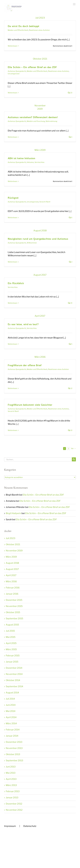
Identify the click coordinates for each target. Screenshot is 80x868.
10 (70, 430)
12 (70, 388)
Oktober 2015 (13, 612)
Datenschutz (30, 826)
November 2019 (14, 551)
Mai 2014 (11, 711)
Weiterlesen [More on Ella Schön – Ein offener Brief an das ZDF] (13, 93)
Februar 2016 (13, 588)
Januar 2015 (12, 662)
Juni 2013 (11, 767)
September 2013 (14, 761)
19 (70, 303)
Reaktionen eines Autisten (39, 30)
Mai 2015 (11, 637)
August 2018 (12, 563)
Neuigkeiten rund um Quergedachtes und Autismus (38, 239)
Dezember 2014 (14, 668)
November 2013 (14, 748)
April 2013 (11, 779)
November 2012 (14, 810)
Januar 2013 (12, 798)
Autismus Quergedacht (17, 71)
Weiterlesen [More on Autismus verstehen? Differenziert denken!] (13, 137)
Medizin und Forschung (36, 121)
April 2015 (11, 643)
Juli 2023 (11, 538)
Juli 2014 (10, 699)
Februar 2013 (13, 791)
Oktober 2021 (13, 544)
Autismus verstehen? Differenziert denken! (33, 117)
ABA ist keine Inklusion (21, 158)
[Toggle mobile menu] (74, 4)
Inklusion (30, 162)
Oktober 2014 (13, 680)
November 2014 (14, 674)
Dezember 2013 (14, 742)
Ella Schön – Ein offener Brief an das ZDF (32, 67)
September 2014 (14, 686)
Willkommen (32, 243)
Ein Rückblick (16, 283)
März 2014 (11, 723)
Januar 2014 (12, 736)
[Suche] (74, 459)
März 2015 (11, 649)
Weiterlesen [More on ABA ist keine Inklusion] (13, 181)
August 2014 (12, 693)
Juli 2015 (10, 631)
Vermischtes (39, 162)
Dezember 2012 (14, 804)
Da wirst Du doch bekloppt (23, 26)
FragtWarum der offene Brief (25, 365)
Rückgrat (13, 198)
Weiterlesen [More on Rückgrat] (13, 218)
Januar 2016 (12, 594)
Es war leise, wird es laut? (23, 324)
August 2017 (12, 569)
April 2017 (11, 575)
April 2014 (11, 717)
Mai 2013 (11, 773)
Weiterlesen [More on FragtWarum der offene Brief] (13, 388)
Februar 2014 (13, 730)
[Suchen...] (38, 459)
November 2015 (14, 606)
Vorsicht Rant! (45, 202)
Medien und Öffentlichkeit (18, 30)
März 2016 (11, 581)
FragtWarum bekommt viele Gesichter (30, 405)
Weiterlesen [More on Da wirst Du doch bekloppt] (13, 46)
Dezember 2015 (14, 600)
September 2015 (14, 619)
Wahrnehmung (51, 121)
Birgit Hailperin (13, 513)
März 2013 (11, 785)
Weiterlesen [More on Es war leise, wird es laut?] (13, 344)
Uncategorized (14, 74)
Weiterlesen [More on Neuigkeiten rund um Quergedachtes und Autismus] (13, 262)
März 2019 (11, 557)
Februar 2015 (13, 656)
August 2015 (12, 625)
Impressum (10, 826)
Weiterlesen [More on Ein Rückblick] (13, 303)
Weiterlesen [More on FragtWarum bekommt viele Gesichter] (13, 430)
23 (70, 93)
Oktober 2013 (13, 754)
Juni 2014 (11, 705)
